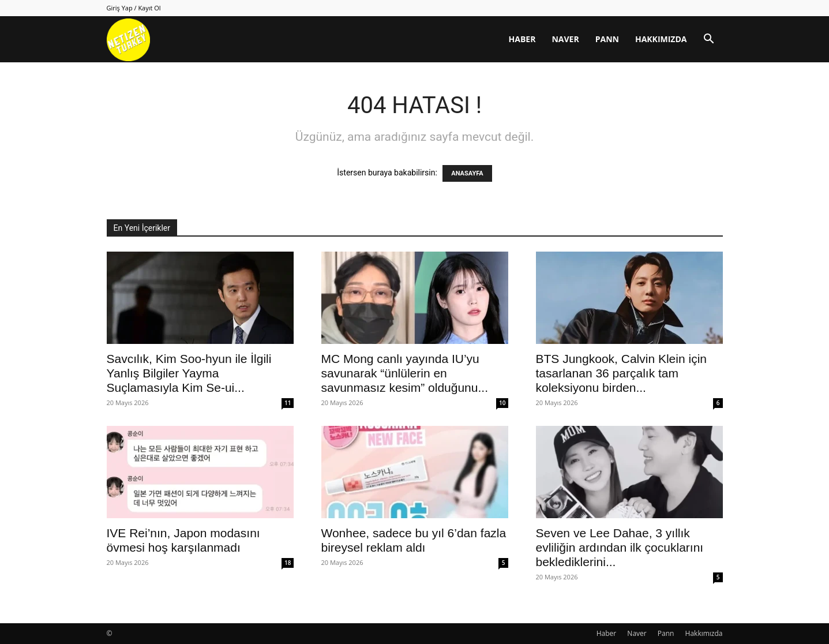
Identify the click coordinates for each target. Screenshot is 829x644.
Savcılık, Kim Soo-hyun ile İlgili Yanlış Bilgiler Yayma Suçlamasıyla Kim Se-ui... (189, 373)
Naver (565, 39)
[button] (709, 40)
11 (288, 403)
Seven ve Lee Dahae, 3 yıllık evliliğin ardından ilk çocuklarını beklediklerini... (620, 547)
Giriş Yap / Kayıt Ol (134, 8)
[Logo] (128, 40)
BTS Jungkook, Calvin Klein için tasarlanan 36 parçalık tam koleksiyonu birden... (621, 373)
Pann (607, 39)
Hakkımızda (661, 39)
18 (288, 563)
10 (502, 403)
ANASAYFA (467, 173)
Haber (522, 39)
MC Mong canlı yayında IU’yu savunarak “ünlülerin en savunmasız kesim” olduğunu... (405, 373)
